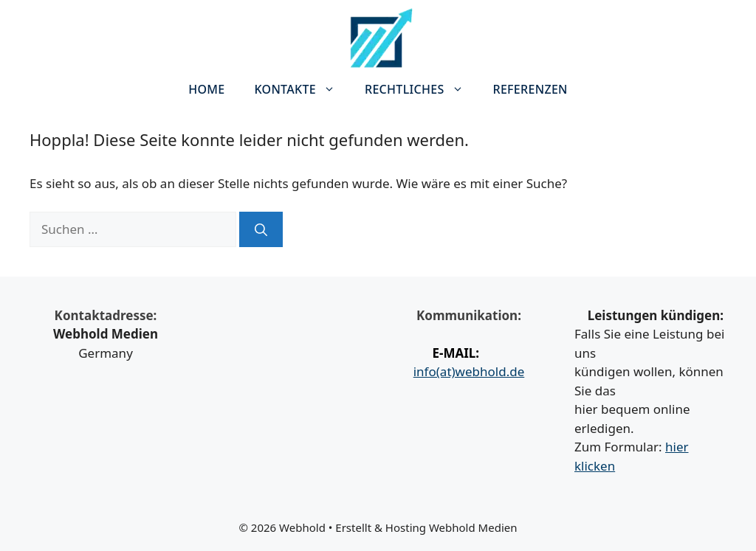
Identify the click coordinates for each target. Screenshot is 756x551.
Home (206, 89)
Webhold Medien (473, 527)
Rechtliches (422, 89)
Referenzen (530, 89)
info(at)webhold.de (469, 371)
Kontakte (302, 89)
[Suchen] (261, 229)
